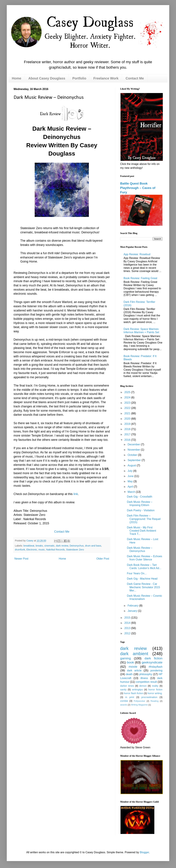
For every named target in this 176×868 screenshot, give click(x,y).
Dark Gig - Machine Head (142, 579)
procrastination (149, 697)
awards (124, 705)
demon (143, 686)
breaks (39, 546)
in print (130, 697)
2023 (128, 403)
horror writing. (155, 693)
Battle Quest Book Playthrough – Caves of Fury (138, 188)
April (131, 487)
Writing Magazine (139, 705)
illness (144, 678)
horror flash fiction (134, 693)
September (135, 460)
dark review (62, 546)
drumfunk (20, 550)
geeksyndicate (152, 662)
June (131, 476)
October (133, 455)
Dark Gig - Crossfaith (140, 497)
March (132, 492)
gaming (125, 658)
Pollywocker (139, 701)
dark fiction (153, 658)
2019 (128, 424)
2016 (128, 440)
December (134, 444)
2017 (128, 434)
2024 (128, 397)
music (42, 550)
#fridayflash (156, 667)
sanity (123, 690)
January (133, 611)
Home (17, 78)
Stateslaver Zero (75, 550)
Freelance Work (106, 78)
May (131, 481)
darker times (127, 686)
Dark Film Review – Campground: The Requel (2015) (144, 519)
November (134, 450)
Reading (155, 701)
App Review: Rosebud (137, 254)
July (130, 471)
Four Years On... (137, 573)
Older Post (103, 559)
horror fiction (155, 690)
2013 (128, 628)
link (76, 494)
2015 (128, 618)
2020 (128, 419)
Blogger (144, 852)
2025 (128, 392)
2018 (128, 429)
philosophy (146, 674)
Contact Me (135, 78)
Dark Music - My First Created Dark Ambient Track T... (141, 531)
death (129, 674)
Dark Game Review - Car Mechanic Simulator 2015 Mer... (144, 587)
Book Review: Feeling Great (140, 278)
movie (133, 667)
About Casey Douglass (47, 78)
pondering (156, 670)
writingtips (137, 690)
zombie (124, 701)
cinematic (49, 546)
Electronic (32, 550)
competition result (146, 682)
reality (155, 686)
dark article (134, 670)
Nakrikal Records (56, 550)
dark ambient (134, 654)
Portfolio (79, 78)
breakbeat (29, 546)
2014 (128, 623)
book (130, 662)
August (132, 465)
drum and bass (93, 546)
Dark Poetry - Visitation (141, 510)
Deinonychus (77, 546)
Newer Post (21, 559)
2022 (128, 408)
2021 (128, 413)
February (133, 606)
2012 (128, 633)
